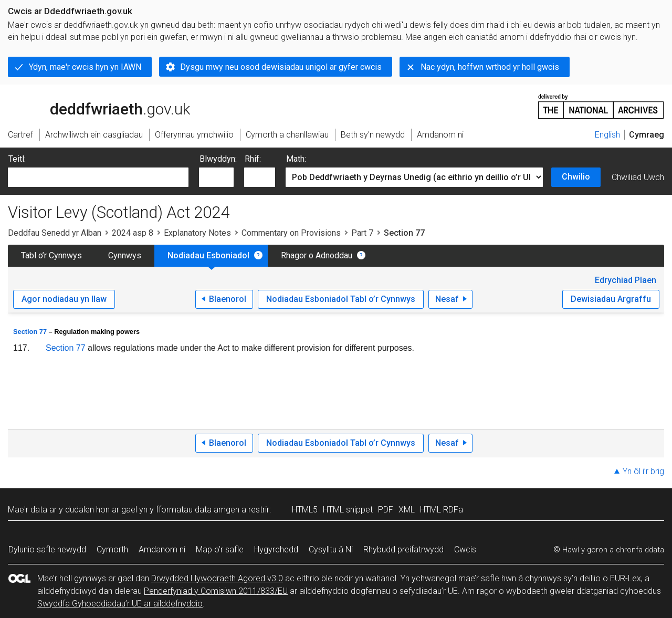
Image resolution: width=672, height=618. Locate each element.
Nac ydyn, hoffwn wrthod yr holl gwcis (490, 67)
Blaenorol (228, 299)
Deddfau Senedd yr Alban (55, 233)
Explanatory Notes (197, 233)
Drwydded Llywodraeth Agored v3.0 (217, 578)
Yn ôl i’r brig (643, 471)
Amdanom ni (162, 549)
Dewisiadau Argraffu (611, 299)
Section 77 (30, 332)
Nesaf (447, 299)
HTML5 (305, 510)
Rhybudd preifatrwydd (403, 549)
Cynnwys (125, 255)
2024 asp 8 (133, 233)
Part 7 (362, 233)
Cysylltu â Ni (331, 549)
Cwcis (465, 549)
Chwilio (576, 177)
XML (407, 510)
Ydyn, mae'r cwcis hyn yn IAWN (85, 67)
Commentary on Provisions (291, 233)
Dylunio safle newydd (47, 549)
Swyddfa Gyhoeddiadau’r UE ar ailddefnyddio (120, 604)
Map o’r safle (220, 549)
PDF (386, 510)
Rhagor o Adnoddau (317, 255)
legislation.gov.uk (91, 106)
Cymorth (112, 549)
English (607, 135)
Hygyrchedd (276, 549)
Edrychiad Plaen (626, 280)
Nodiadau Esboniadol (208, 255)
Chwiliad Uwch (638, 177)
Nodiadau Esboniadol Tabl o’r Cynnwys (341, 299)
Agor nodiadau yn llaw (64, 299)
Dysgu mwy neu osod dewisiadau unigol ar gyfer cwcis (281, 67)
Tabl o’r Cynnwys (51, 255)
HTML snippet (348, 510)
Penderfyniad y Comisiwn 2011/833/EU (216, 591)
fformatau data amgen (198, 510)
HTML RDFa (442, 510)
